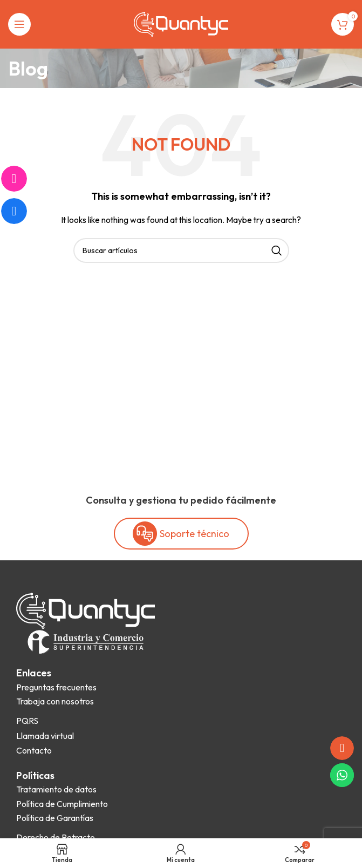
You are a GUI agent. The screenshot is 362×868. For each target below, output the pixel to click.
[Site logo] (181, 23)
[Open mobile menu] (19, 24)
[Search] (181, 250)
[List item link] (56, 688)
